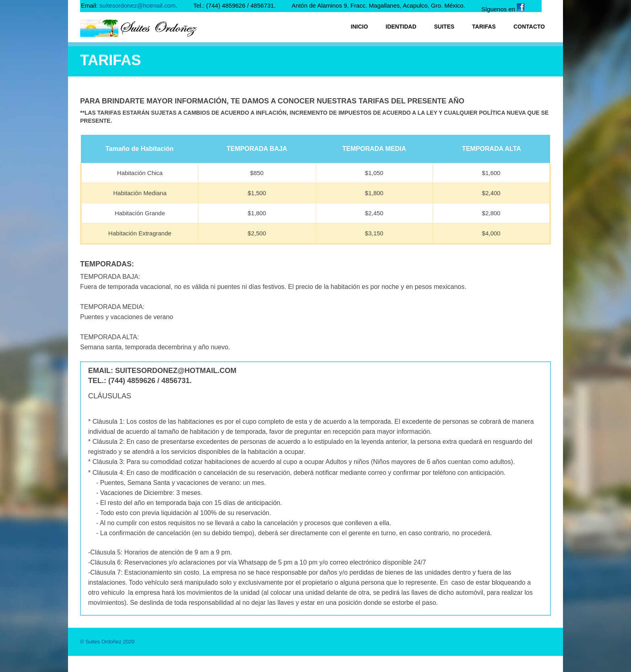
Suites (444, 27)
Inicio (360, 27)
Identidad (401, 27)
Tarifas (484, 27)
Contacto (529, 27)
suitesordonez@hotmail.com (137, 5)
